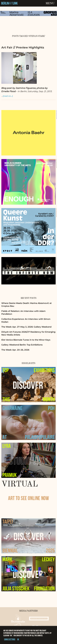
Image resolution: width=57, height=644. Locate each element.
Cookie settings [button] (10, 639)
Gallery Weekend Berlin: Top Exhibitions (22, 345)
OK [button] (18, 639)
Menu (50, 3)
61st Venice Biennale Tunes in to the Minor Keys (26, 340)
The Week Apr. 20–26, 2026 (15, 350)
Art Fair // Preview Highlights (23, 47)
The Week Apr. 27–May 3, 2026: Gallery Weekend (26, 327)
